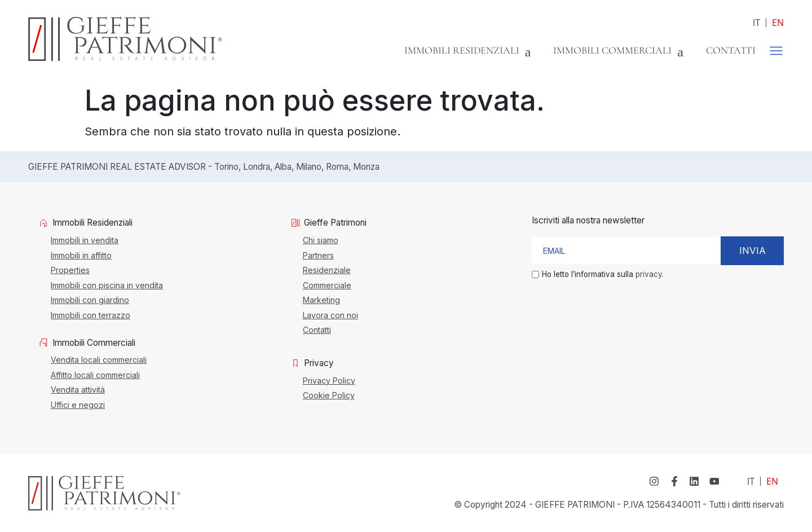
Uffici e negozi (78, 405)
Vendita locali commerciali (99, 359)
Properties (70, 270)
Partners (318, 255)
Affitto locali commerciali (95, 375)
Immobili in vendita (85, 240)
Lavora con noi (330, 315)
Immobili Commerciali (618, 50)
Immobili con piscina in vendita (107, 285)
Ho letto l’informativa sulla (603, 274)
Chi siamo (321, 240)
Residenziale (327, 270)
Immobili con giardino (90, 300)
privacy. (650, 274)
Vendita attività (78, 389)
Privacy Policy (329, 380)
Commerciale (327, 285)
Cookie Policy (329, 395)
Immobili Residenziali (468, 50)
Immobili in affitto (81, 255)
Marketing (321, 300)
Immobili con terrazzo (91, 315)
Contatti (731, 50)
